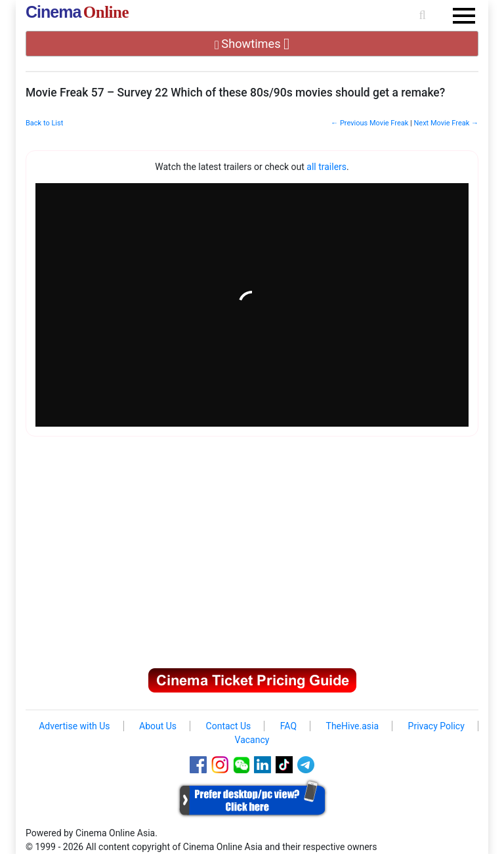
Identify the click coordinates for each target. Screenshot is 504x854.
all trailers (326, 167)
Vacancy (252, 740)
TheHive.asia (353, 726)
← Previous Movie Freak (369, 123)
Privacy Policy (436, 726)
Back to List (44, 123)
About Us (158, 726)
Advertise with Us (74, 726)
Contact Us (229, 726)
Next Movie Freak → (446, 123)
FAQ (288, 726)
